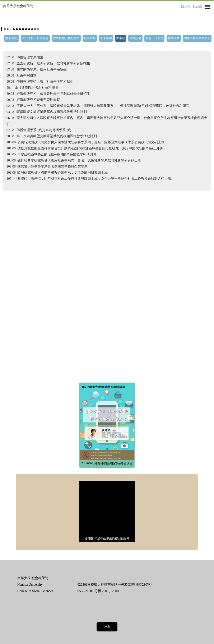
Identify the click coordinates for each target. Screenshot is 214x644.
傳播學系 (174, 38)
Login (107, 627)
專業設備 (135, 38)
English (197, 7)
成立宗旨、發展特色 (35, 38)
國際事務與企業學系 (197, 38)
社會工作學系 (154, 38)
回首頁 (186, 7)
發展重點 (90, 38)
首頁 (7, 29)
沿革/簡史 (11, 38)
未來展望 (106, 38)
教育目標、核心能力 (66, 38)
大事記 (121, 38)
